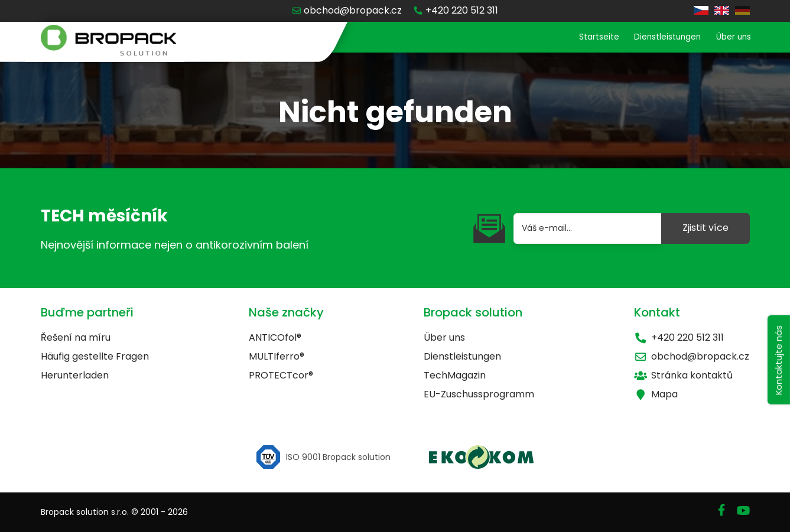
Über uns (729, 38)
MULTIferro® (277, 356)
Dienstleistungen (652, 38)
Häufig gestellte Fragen (95, 356)
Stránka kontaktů (683, 375)
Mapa (656, 394)
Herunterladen (75, 375)
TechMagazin (455, 375)
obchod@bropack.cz (692, 356)
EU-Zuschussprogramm (479, 394)
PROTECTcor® (281, 375)
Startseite (573, 38)
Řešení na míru (76, 337)
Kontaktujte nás (777, 373)
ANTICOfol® (275, 337)
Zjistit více (706, 228)
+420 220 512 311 (679, 337)
